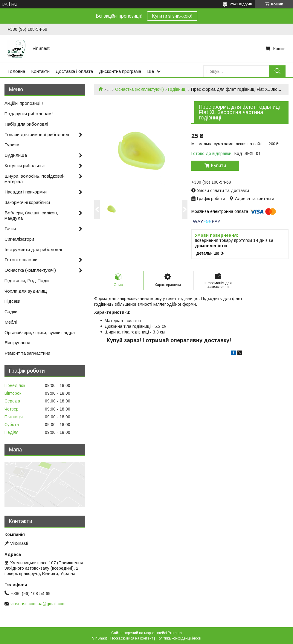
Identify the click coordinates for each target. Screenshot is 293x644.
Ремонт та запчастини (27, 353)
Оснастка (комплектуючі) (139, 89)
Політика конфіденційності (178, 638)
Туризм (12, 145)
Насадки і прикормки (26, 192)
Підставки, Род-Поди (27, 280)
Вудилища (16, 155)
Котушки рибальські (25, 166)
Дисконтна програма (120, 71)
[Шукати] (277, 71)
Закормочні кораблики (27, 202)
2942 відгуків (241, 4)
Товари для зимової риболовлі (37, 135)
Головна (16, 71)
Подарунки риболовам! (29, 114)
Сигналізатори (19, 239)
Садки (11, 312)
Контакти (40, 71)
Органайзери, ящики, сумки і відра (40, 332)
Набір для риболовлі (26, 124)
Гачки (10, 229)
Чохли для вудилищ (26, 291)
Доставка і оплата (74, 71)
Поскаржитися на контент (132, 638)
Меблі (11, 322)
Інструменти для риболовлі (33, 249)
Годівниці (177, 89)
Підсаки (12, 301)
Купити (218, 166)
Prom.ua (175, 633)
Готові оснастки (21, 260)
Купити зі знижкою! (172, 16)
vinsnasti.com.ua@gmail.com (38, 604)
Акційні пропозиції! (24, 103)
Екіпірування (17, 343)
